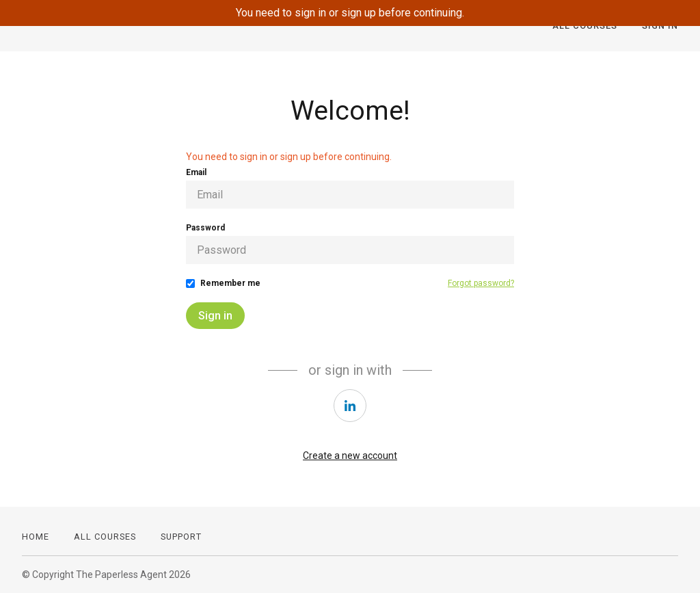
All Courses (105, 537)
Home (36, 537)
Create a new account (350, 456)
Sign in (215, 316)
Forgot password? (481, 283)
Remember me (230, 283)
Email (196, 172)
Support (181, 537)
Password (205, 228)
